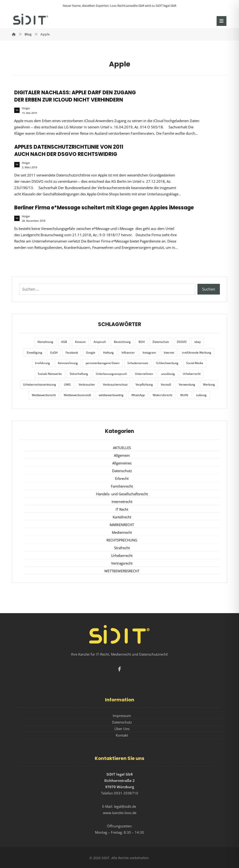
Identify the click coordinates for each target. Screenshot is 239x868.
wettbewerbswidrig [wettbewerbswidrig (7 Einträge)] (111, 395)
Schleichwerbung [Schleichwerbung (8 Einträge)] (167, 363)
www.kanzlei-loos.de (120, 813)
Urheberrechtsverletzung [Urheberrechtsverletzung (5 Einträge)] (40, 385)
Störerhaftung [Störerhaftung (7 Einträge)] (79, 374)
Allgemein (122, 455)
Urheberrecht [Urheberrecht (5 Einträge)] (192, 374)
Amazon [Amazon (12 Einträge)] (80, 342)
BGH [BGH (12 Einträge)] (142, 342)
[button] (221, 21)
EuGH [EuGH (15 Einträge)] (54, 353)
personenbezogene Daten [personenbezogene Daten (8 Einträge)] (103, 363)
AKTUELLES (122, 448)
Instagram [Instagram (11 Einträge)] (149, 353)
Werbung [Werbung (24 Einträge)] (209, 385)
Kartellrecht (122, 517)
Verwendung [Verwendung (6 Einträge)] (187, 385)
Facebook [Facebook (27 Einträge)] (72, 353)
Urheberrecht (122, 555)
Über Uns (122, 729)
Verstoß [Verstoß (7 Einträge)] (166, 385)
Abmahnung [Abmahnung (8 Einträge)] (45, 342)
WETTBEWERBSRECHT (122, 571)
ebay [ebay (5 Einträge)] (198, 342)
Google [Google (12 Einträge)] (91, 353)
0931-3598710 (126, 793)
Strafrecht (122, 548)
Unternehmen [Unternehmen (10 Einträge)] (144, 374)
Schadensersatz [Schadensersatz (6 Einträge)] (138, 363)
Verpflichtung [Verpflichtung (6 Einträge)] (144, 385)
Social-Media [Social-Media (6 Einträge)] (195, 363)
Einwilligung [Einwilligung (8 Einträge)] (35, 353)
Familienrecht (122, 486)
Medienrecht (122, 532)
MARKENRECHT (122, 525)
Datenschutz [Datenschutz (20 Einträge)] (161, 342)
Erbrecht (122, 478)
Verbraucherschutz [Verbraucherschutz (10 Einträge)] (115, 385)
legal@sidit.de (125, 806)
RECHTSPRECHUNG (122, 540)
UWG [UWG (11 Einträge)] (67, 385)
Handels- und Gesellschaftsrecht (122, 494)
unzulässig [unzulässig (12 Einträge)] (168, 374)
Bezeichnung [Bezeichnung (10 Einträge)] (122, 342)
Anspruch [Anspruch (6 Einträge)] (100, 342)
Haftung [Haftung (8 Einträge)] (108, 353)
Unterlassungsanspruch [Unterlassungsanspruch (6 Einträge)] (111, 374)
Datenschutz (122, 471)
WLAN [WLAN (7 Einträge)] (184, 395)
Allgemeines (122, 463)
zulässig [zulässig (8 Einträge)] (201, 395)
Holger (26, 108)
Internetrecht (122, 502)
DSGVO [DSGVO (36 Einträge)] (182, 342)
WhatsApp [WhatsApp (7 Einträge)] (138, 395)
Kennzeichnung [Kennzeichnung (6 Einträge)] (68, 363)
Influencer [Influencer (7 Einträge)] (128, 353)
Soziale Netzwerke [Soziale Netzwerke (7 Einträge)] (50, 374)
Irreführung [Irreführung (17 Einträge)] (42, 363)
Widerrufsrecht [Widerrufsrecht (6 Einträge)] (162, 395)
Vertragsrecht (122, 563)
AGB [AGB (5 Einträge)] (64, 342)
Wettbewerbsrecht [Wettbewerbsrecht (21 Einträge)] (44, 395)
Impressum (122, 716)
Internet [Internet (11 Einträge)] (169, 353)
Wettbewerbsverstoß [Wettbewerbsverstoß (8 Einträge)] (77, 395)
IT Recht (122, 509)
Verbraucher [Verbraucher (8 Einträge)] (87, 385)
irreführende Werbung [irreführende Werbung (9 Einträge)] (197, 353)
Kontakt (122, 735)
